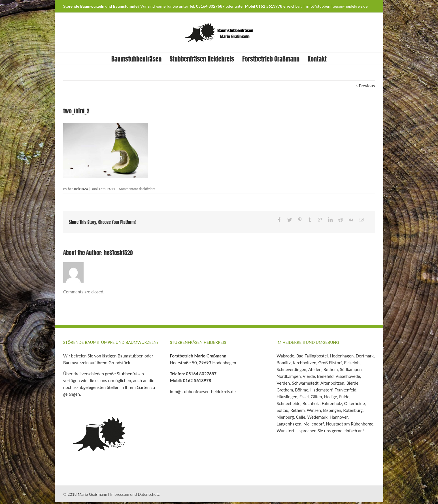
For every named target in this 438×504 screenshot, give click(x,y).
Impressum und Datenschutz (135, 494)
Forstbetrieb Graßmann (271, 59)
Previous (367, 86)
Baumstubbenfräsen (136, 59)
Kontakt (317, 59)
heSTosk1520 (78, 189)
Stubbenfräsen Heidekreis (202, 59)
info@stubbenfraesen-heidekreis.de (337, 6)
